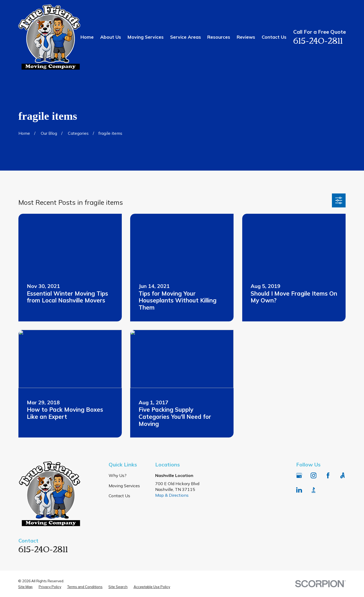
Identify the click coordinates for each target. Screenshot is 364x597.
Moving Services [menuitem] (146, 37)
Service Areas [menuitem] (186, 37)
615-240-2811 (318, 40)
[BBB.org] (314, 490)
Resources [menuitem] (219, 37)
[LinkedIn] (299, 490)
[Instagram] (314, 475)
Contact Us (119, 496)
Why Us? (118, 475)
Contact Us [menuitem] (274, 37)
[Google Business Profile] (299, 475)
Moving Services (124, 486)
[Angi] (342, 475)
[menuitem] (25, 587)
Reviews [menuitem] (246, 37)
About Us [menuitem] (111, 37)
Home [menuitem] (87, 37)
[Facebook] (328, 475)
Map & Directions (172, 495)
